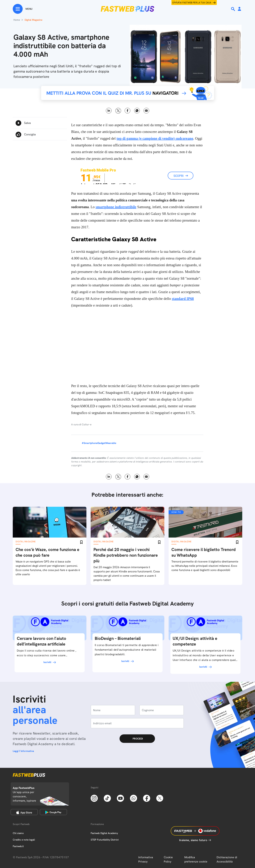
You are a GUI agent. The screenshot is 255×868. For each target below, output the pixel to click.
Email (146, 111)
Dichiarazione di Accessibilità (227, 859)
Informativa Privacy (146, 859)
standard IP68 (183, 299)
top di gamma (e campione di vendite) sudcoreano (155, 138)
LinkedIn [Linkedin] (109, 111)
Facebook (128, 111)
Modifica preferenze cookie (196, 859)
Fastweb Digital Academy (104, 833)
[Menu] (23, 9)
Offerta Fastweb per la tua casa (192, 3)
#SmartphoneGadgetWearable (99, 443)
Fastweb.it (18, 846)
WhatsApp (137, 111)
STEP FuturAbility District (105, 840)
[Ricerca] (233, 9)
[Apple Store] (24, 812)
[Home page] (127, 9)
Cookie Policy (168, 859)
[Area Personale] (239, 9)
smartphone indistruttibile (116, 207)
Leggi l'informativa (23, 751)
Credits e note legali (24, 840)
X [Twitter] (118, 111)
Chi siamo (18, 833)
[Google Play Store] (53, 812)
